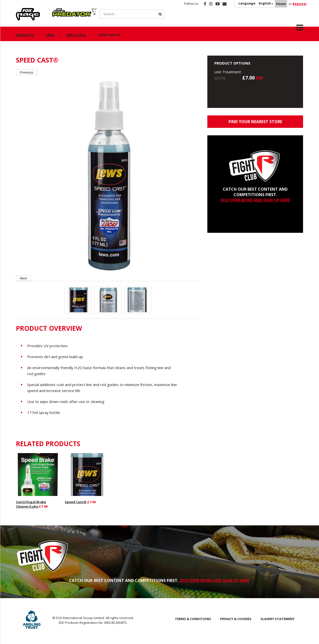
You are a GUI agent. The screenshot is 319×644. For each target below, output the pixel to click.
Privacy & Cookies (236, 619)
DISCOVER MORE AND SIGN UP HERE (255, 200)
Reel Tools (76, 35)
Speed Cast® (76, 502)
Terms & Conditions (193, 619)
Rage (21, 11)
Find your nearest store (255, 122)
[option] (108, 175)
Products (25, 35)
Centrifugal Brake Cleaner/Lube (31, 504)
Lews (50, 35)
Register (300, 4)
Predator (60, 11)
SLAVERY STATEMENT (278, 619)
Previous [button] (27, 72)
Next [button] (23, 278)
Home (281, 4)
